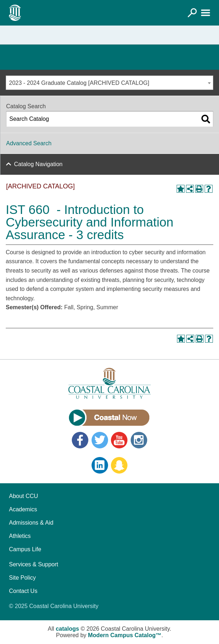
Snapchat (119, 465)
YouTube (119, 440)
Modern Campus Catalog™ (125, 635)
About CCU (24, 496)
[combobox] (109, 83)
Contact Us (23, 591)
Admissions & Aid (31, 523)
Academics (23, 509)
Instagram (139, 440)
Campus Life (25, 549)
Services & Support (34, 564)
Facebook (80, 440)
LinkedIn (100, 465)
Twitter (100, 440)
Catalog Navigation (38, 164)
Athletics (20, 536)
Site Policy (22, 578)
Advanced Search (29, 143)
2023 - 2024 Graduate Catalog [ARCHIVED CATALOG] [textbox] (79, 83)
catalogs (67, 629)
